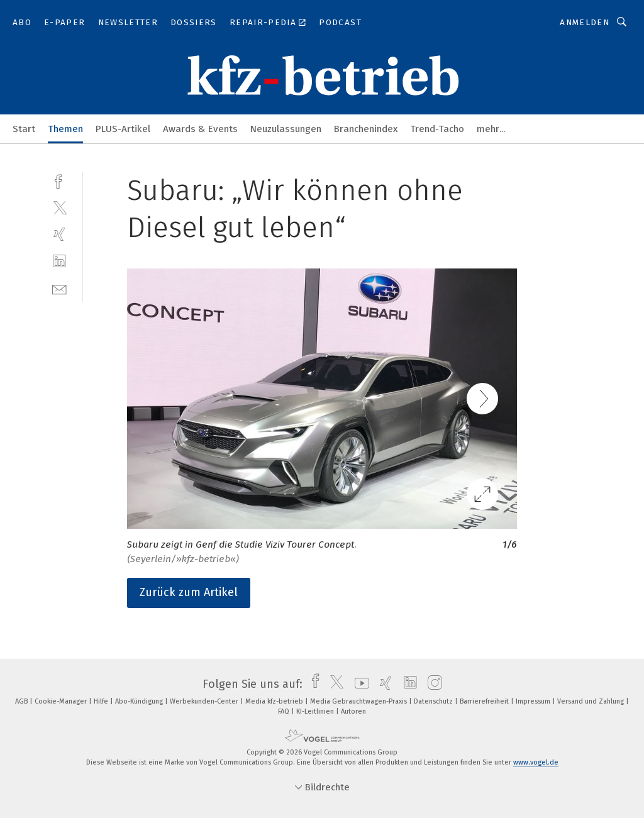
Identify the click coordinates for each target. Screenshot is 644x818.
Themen (65, 129)
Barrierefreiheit (485, 701)
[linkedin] (59, 261)
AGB (22, 701)
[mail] (59, 288)
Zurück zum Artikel (189, 592)
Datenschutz (434, 701)
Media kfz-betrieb (275, 701)
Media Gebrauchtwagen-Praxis (359, 701)
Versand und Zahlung (591, 701)
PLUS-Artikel (123, 129)
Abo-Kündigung (140, 701)
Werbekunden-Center (205, 701)
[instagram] (432, 684)
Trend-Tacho (437, 129)
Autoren (353, 711)
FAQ (285, 711)
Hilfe (102, 701)
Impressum (534, 701)
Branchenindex (366, 129)
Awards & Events (200, 129)
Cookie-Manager (62, 701)
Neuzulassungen (286, 129)
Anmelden (585, 22)
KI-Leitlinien (316, 711)
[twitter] (59, 207)
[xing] (59, 234)
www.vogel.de (536, 762)
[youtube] (359, 684)
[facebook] (59, 180)
